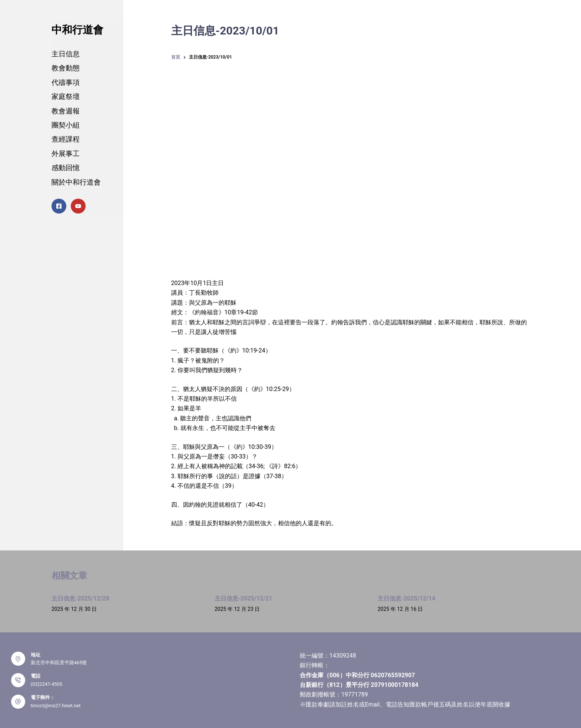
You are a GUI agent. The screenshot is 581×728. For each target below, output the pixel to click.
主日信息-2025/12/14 (406, 598)
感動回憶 (66, 168)
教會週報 (66, 111)
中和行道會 (77, 30)
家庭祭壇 (66, 97)
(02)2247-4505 (47, 684)
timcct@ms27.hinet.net (56, 706)
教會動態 (66, 68)
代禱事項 (66, 82)
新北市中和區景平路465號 (59, 663)
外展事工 (66, 154)
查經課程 (66, 139)
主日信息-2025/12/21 (243, 598)
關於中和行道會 (76, 182)
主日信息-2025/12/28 (80, 598)
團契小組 (66, 125)
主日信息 (66, 54)
